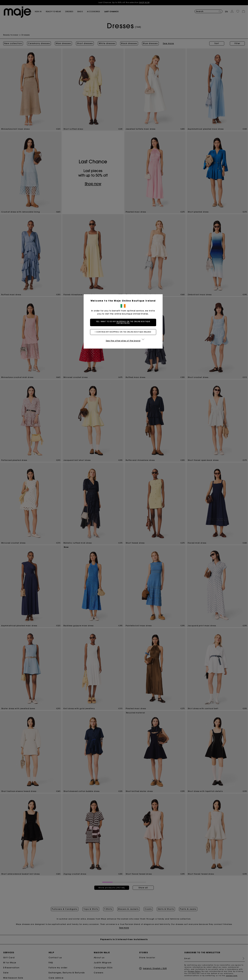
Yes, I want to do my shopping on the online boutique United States (124, 322)
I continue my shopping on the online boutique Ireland (124, 332)
